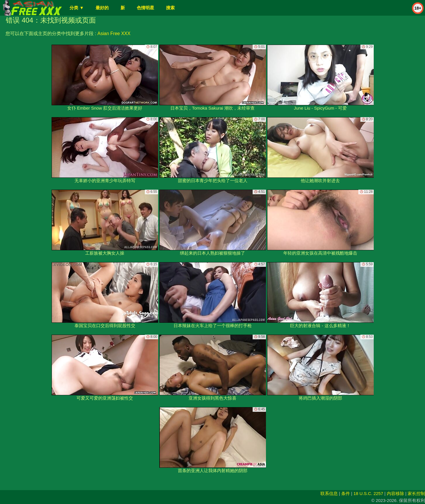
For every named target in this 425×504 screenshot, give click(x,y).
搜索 (170, 8)
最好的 (102, 8)
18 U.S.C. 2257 (368, 493)
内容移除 (395, 493)
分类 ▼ (77, 8)
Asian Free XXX (114, 33)
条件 (346, 493)
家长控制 (416, 493)
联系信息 (329, 493)
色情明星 (145, 8)
